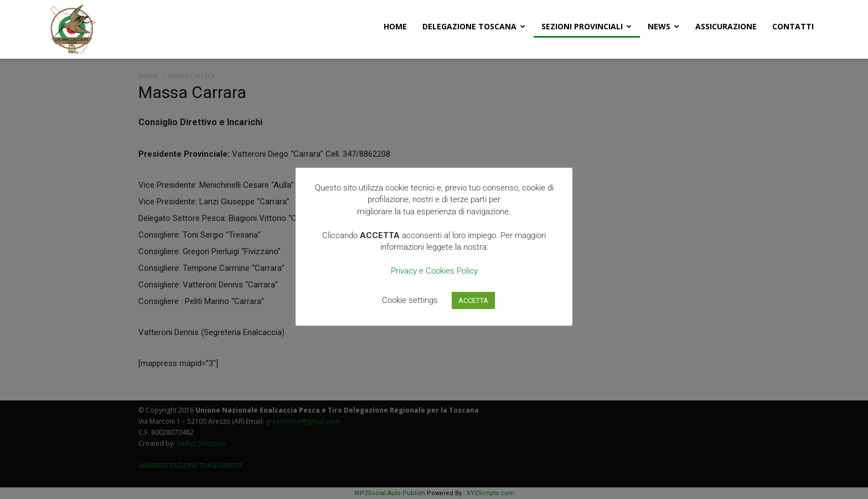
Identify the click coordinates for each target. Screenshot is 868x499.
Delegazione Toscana (474, 26)
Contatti (793, 26)
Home (395, 26)
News (663, 26)
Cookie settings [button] (410, 300)
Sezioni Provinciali (587, 26)
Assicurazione (726, 26)
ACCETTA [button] (473, 300)
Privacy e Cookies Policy (434, 271)
